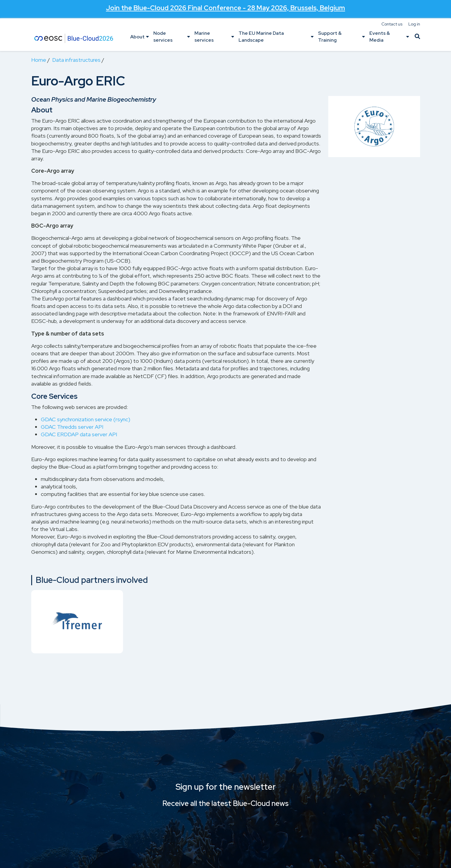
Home (39, 60)
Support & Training (330, 36)
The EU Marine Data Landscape (261, 36)
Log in (414, 24)
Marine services (204, 36)
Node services (163, 36)
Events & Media (380, 36)
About (137, 37)
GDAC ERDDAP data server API (79, 434)
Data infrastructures (76, 60)
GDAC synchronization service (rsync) (86, 419)
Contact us (392, 24)
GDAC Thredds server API (72, 427)
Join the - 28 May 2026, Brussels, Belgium (225, 8)
